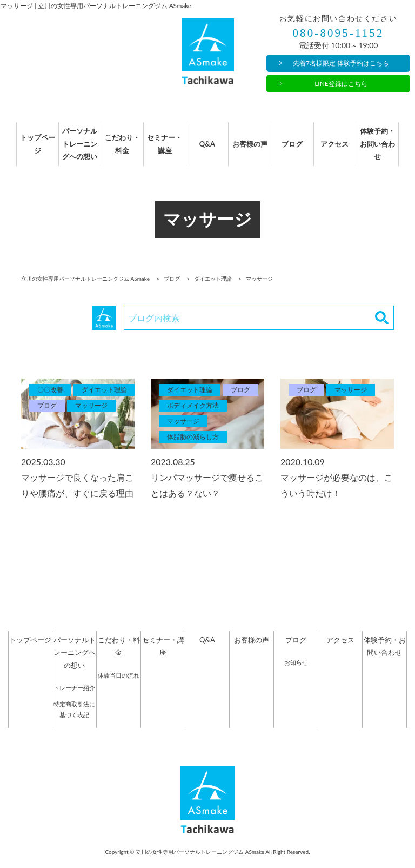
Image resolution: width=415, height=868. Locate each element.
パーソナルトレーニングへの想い (75, 150)
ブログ (296, 149)
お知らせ (296, 674)
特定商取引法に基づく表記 (74, 720)
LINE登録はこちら (341, 84)
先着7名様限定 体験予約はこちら (341, 64)
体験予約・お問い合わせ (385, 150)
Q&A (207, 149)
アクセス (340, 149)
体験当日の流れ (119, 686)
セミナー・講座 (163, 150)
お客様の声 (252, 149)
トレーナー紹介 (74, 699)
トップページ (30, 149)
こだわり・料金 (119, 150)
